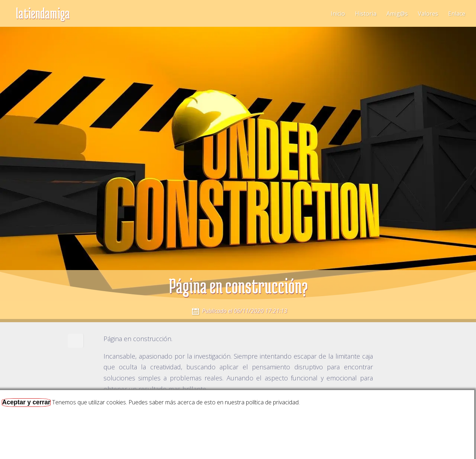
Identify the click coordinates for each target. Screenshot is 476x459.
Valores (428, 14)
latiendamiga (43, 13)
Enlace (457, 14)
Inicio (338, 14)
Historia (366, 14)
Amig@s (397, 14)
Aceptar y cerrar (26, 402)
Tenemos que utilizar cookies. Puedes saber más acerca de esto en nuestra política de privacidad (175, 402)
